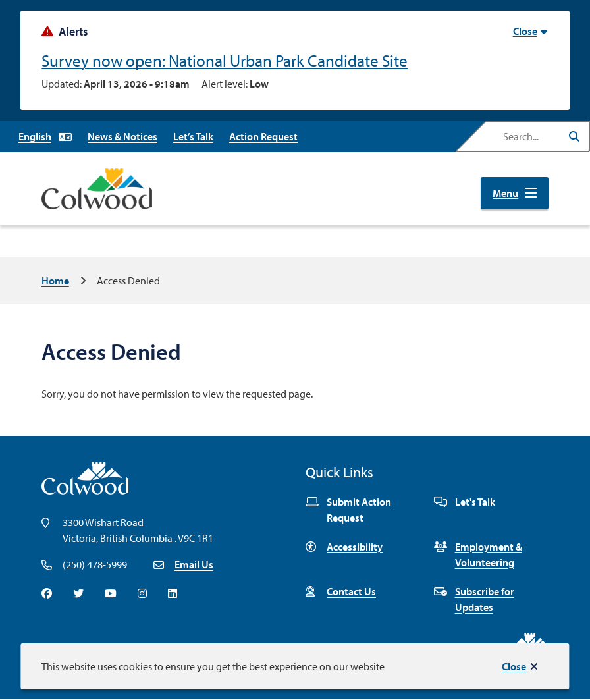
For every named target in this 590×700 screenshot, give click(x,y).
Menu (505, 193)
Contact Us (341, 591)
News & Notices (122, 136)
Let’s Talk (193, 136)
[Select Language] (45, 136)
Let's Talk (465, 502)
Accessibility (344, 547)
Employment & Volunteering (478, 554)
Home (55, 281)
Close (514, 666)
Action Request (263, 136)
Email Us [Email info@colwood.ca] (194, 564)
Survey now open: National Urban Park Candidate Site (225, 60)
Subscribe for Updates (474, 599)
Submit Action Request (348, 510)
